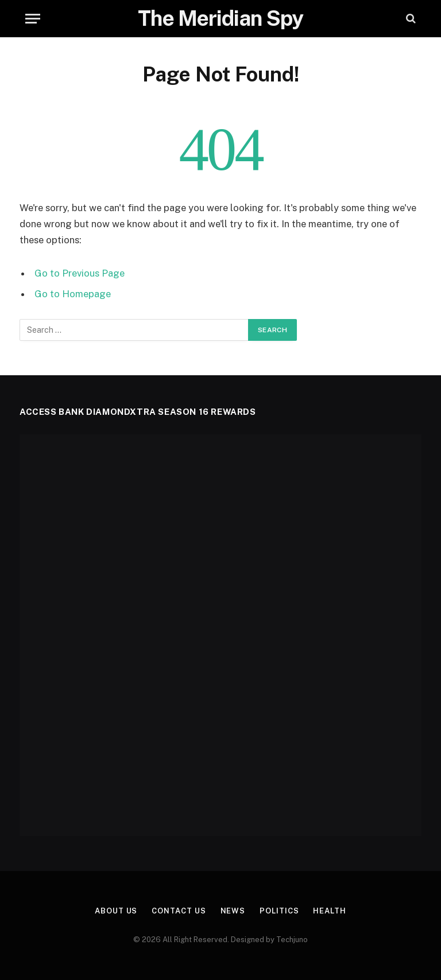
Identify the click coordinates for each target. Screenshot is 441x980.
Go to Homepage (73, 294)
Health (329, 911)
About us (116, 911)
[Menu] (33, 19)
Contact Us (179, 911)
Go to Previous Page (80, 273)
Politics (279, 911)
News (233, 911)
